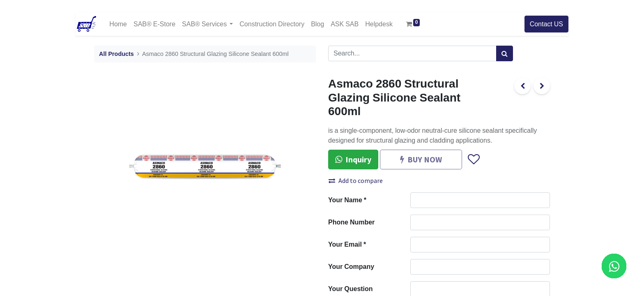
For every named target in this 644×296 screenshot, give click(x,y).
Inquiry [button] (353, 159)
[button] (473, 160)
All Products (116, 54)
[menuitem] (118, 24)
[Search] (505, 53)
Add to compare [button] (356, 180)
